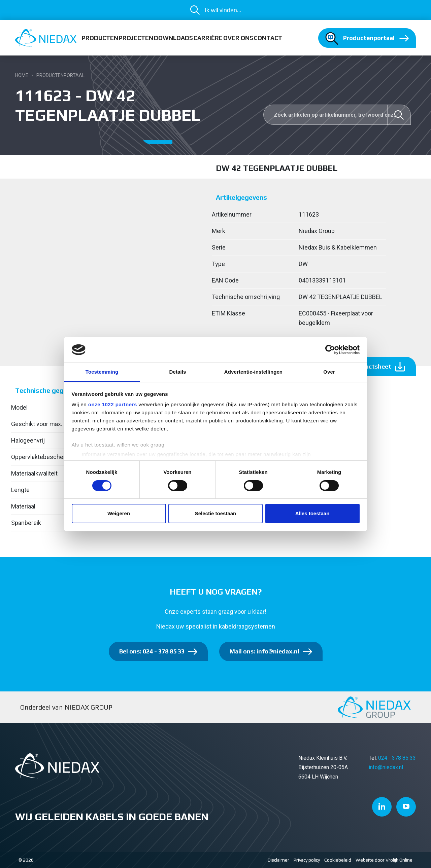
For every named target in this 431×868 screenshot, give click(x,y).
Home (22, 75)
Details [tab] (178, 372)
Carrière (208, 38)
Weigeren (119, 513)
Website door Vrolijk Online (384, 860)
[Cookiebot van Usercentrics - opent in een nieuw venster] (330, 350)
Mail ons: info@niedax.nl (264, 651)
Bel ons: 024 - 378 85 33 (152, 651)
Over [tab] (329, 372)
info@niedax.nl (386, 767)
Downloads (173, 38)
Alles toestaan (312, 513)
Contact (268, 38)
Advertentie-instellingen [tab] (253, 372)
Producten (100, 38)
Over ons (238, 38)
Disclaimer (278, 860)
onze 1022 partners (113, 404)
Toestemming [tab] (102, 372)
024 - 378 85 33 (397, 758)
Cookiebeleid (338, 860)
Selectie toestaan (216, 513)
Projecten (136, 38)
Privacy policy (307, 860)
